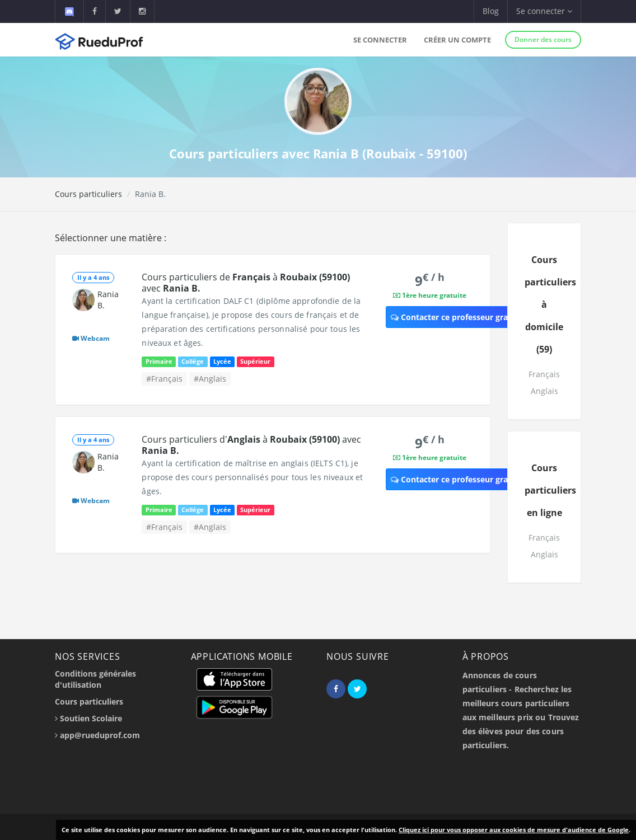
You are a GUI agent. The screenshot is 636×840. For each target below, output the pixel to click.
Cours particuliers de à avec (246, 283)
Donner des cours (543, 39)
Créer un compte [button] (457, 40)
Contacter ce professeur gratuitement (469, 317)
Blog (491, 11)
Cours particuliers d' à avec (251, 445)
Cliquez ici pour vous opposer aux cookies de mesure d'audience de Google (514, 830)
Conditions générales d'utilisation (95, 679)
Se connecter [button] (544, 11)
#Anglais (210, 379)
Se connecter (380, 40)
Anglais (544, 391)
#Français (164, 379)
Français (544, 374)
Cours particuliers (88, 194)
